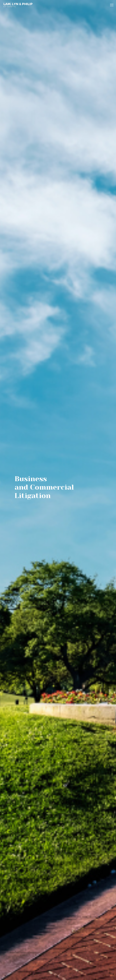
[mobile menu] (112, 5)
